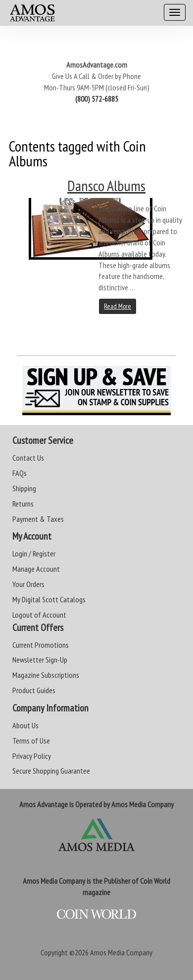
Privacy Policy (32, 756)
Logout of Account (39, 615)
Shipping (24, 488)
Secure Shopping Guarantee (51, 771)
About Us (25, 725)
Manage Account (36, 569)
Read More (118, 306)
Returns (23, 504)
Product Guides (34, 690)
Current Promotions (41, 645)
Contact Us (28, 458)
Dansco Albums (106, 185)
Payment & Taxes (38, 519)
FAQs (20, 473)
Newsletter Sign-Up (40, 660)
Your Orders (28, 584)
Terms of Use (31, 741)
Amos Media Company (121, 952)
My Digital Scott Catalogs (49, 599)
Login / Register (34, 553)
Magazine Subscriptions (46, 675)
